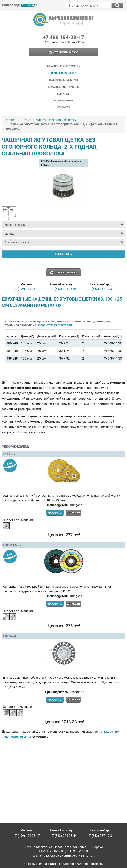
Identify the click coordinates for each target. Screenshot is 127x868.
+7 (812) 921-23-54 (63, 289)
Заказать (63, 254)
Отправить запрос (63, 52)
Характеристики (15, 225)
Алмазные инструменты (64, 87)
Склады (10, 234)
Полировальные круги (63, 80)
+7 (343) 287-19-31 (100, 289)
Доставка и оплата (17, 242)
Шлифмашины (63, 101)
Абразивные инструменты (64, 66)
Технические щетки (63, 73)
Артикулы (73, 513)
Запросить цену (64, 273)
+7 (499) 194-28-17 (27, 289)
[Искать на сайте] (117, 6)
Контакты (63, 107)
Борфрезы (64, 94)
